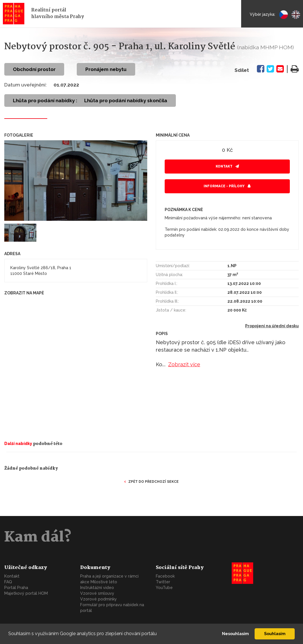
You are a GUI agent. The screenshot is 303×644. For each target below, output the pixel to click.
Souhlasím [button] (275, 634)
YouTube (164, 588)
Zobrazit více (184, 364)
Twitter (163, 582)
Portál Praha (16, 588)
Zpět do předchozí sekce (154, 482)
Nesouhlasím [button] (235, 634)
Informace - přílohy (224, 186)
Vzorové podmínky (99, 599)
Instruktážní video (97, 588)
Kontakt (224, 166)
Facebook (165, 576)
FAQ (8, 582)
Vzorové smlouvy (97, 593)
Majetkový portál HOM (26, 593)
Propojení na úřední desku (272, 326)
